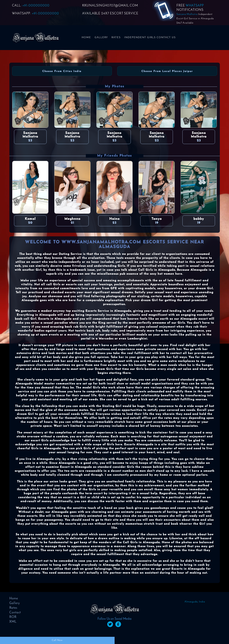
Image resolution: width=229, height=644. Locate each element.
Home (86, 38)
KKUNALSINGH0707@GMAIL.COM (110, 6)
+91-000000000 (36, 6)
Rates (116, 38)
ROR (13, 617)
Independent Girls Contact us (150, 38)
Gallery (101, 38)
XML (13, 622)
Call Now (57, 640)
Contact (15, 613)
